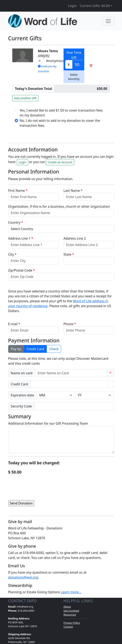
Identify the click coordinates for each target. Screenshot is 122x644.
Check (54, 349)
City (12, 254)
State (69, 254)
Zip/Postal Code (22, 270)
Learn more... (71, 592)
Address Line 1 (21, 238)
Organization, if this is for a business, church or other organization (59, 206)
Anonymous (55, 61)
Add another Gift (25, 98)
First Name (18, 191)
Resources (70, 615)
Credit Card (35, 349)
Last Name (73, 191)
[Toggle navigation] (108, 21)
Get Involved (71, 611)
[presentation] (39, 483)
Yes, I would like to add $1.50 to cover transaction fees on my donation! (61, 113)
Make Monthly (74, 77)
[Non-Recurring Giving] (82, 89)
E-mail (14, 324)
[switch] (41, 61)
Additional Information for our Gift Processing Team (48, 423)
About (67, 607)
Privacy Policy (72, 623)
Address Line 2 (75, 238)
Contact (68, 627)
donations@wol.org (23, 577)
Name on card (22, 373)
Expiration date (23, 395)
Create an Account (60, 162)
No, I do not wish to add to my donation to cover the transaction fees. (60, 123)
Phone (70, 324)
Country (16, 222)
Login (72, 6)
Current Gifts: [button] (95, 6)
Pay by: (16, 349)
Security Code (21, 406)
